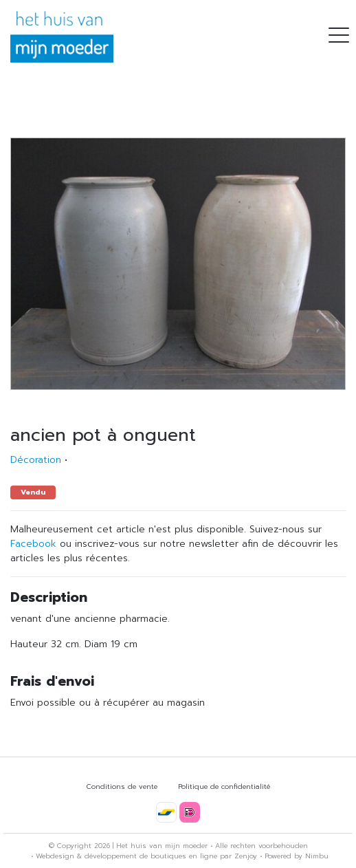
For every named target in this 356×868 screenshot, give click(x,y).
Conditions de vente (122, 786)
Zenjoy (246, 856)
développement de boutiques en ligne (151, 856)
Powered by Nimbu (297, 856)
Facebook (33, 544)
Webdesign (55, 856)
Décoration (36, 460)
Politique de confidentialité (224, 786)
